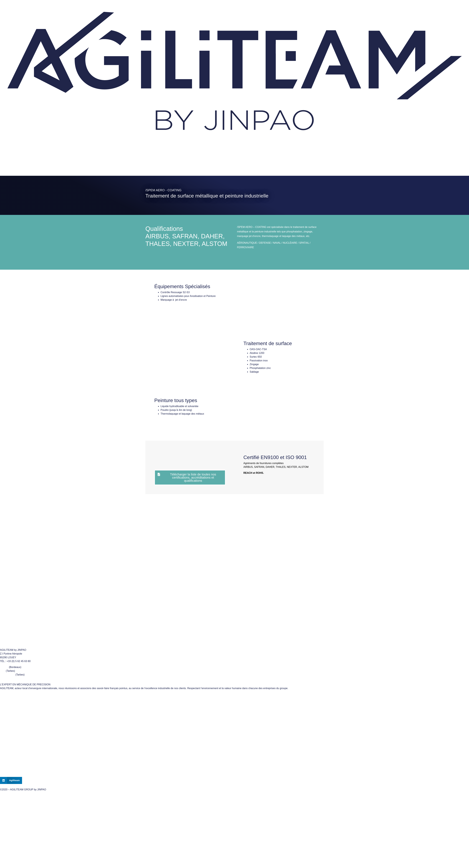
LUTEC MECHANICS (235, 712)
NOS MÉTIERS (33, 168)
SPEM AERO (7, 675)
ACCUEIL (234, 759)
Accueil (7, 161)
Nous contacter (26, 161)
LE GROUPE (10, 168)
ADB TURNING (234, 705)
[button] (11, 780)
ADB (3, 671)
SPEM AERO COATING (234, 719)
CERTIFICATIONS (58, 168)
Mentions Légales (234, 741)
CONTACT (234, 766)
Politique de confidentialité (234, 748)
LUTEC (4, 667)
